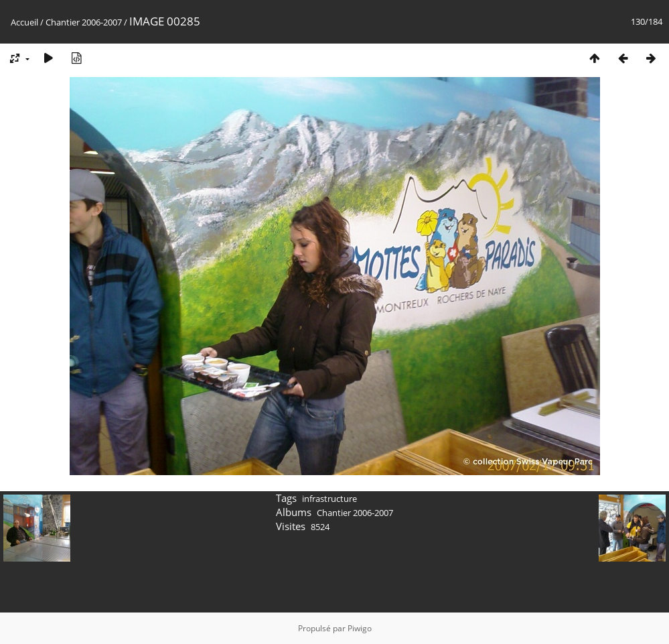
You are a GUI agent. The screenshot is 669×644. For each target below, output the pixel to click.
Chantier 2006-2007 (84, 22)
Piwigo (360, 628)
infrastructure (329, 499)
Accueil (24, 22)
